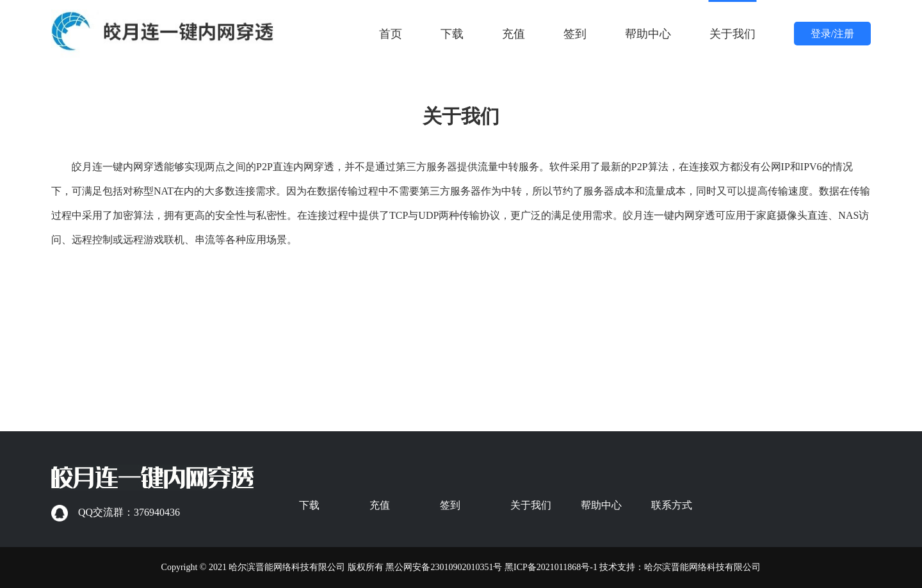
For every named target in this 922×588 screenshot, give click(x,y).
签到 (575, 34)
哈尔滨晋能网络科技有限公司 (702, 567)
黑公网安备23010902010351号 (444, 567)
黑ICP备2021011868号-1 (551, 567)
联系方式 (672, 505)
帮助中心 (648, 34)
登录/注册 (832, 34)
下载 (452, 34)
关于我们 (732, 34)
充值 (514, 34)
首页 (391, 34)
